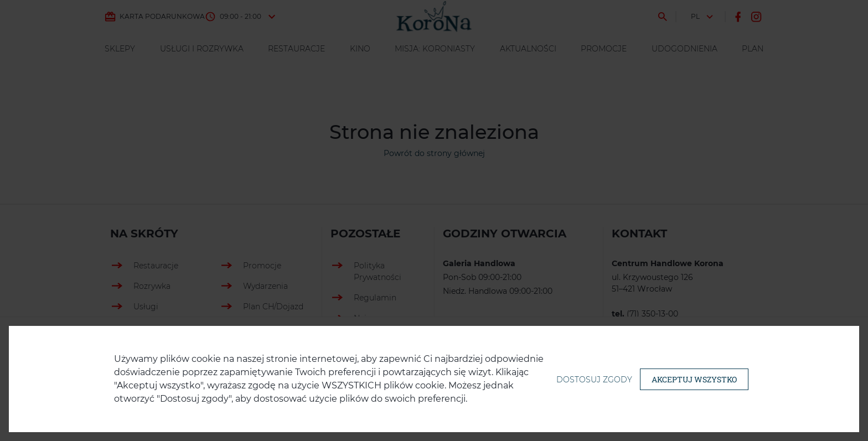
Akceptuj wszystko (694, 379)
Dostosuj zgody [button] (594, 380)
